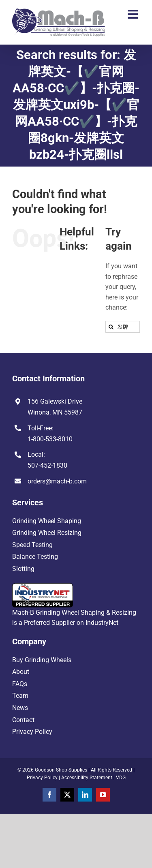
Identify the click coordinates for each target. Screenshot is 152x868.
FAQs (20, 684)
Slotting (23, 569)
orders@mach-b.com (57, 481)
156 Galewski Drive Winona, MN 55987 (55, 407)
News (20, 708)
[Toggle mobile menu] (134, 14)
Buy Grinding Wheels (42, 660)
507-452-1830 (47, 465)
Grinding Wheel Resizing (47, 533)
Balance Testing (35, 557)
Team (20, 696)
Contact (23, 720)
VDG (121, 778)
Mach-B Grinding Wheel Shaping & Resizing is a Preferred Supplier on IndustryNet (74, 605)
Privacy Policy (32, 732)
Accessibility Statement (87, 778)
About (21, 672)
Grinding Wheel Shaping (47, 521)
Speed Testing (32, 545)
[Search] (111, 327)
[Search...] (123, 327)
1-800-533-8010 (50, 439)
